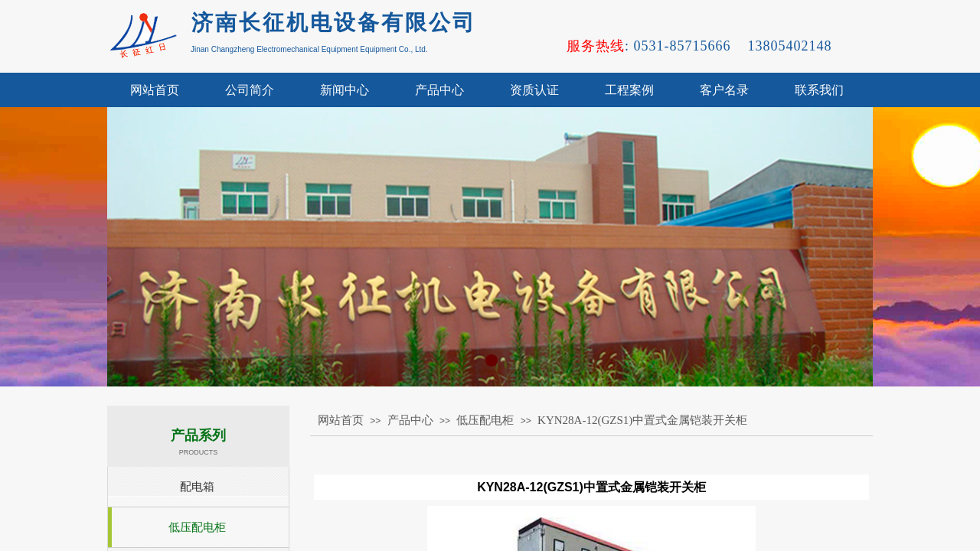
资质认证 (534, 90)
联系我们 (819, 90)
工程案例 (629, 90)
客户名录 (724, 90)
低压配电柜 (485, 420)
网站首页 (155, 90)
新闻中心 (345, 90)
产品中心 (439, 90)
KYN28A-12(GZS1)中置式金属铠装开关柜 (642, 420)
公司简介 (250, 90)
